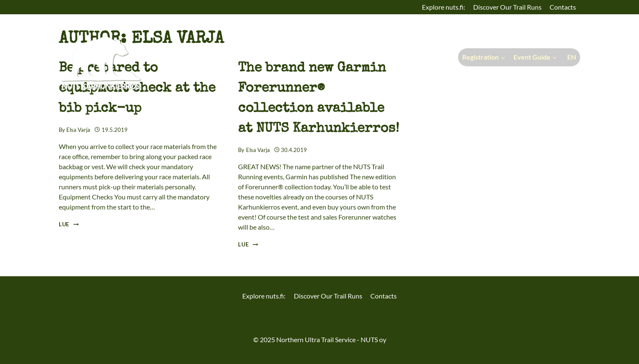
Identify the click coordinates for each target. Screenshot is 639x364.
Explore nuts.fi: (444, 7)
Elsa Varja (78, 130)
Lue (69, 224)
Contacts (563, 7)
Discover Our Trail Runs (507, 7)
